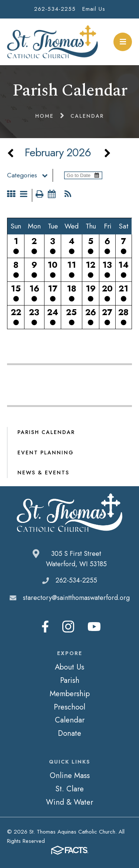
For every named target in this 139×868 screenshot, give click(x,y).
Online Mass (70, 775)
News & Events (43, 473)
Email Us (94, 9)
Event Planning (46, 453)
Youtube (94, 627)
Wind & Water (69, 802)
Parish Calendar (46, 432)
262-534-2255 (55, 9)
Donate (69, 733)
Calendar (70, 720)
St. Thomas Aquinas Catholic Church (52, 42)
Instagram (68, 627)
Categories (30, 175)
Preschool (69, 707)
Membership (70, 694)
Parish (70, 680)
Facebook (45, 627)
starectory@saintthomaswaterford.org (76, 598)
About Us (69, 667)
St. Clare (69, 789)
